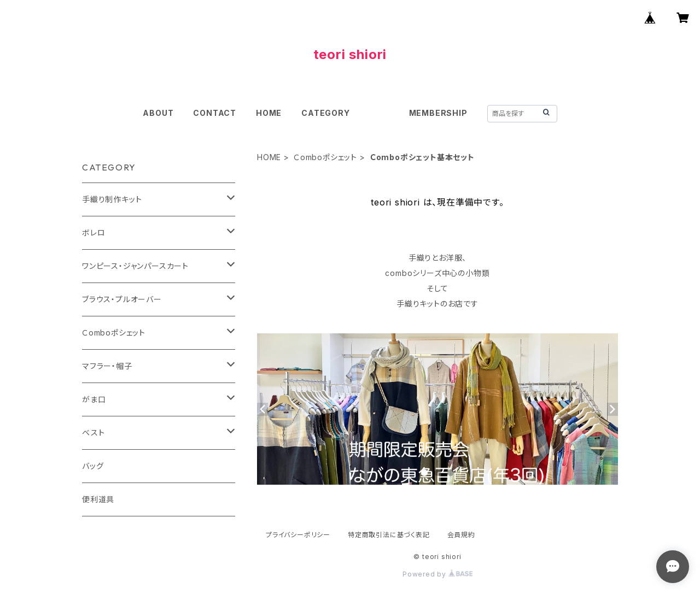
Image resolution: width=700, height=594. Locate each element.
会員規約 (461, 535)
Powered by (437, 574)
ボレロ (94, 233)
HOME (269, 113)
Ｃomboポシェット (325, 157)
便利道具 (98, 499)
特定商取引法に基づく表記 (389, 535)
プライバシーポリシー (298, 535)
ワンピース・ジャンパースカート (135, 266)
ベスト (93, 433)
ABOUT (158, 113)
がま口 (94, 399)
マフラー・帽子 (107, 366)
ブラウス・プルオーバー (122, 299)
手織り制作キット (112, 199)
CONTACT (215, 113)
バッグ (93, 466)
